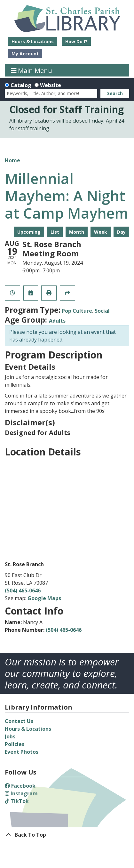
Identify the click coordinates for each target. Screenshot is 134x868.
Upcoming (29, 232)
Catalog (21, 85)
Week (101, 232)
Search (115, 93)
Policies (15, 744)
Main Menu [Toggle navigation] (32, 70)
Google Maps (44, 598)
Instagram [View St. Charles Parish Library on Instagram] (21, 793)
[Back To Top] (67, 835)
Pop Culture (77, 311)
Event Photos (22, 752)
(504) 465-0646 (23, 591)
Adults (57, 321)
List (55, 232)
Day (121, 232)
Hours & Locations (33, 41)
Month (77, 232)
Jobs (10, 736)
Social (102, 311)
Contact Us (19, 721)
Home (12, 160)
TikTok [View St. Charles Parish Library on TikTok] (17, 801)
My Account (25, 54)
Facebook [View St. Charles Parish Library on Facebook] (20, 786)
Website (51, 85)
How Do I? (76, 41)
